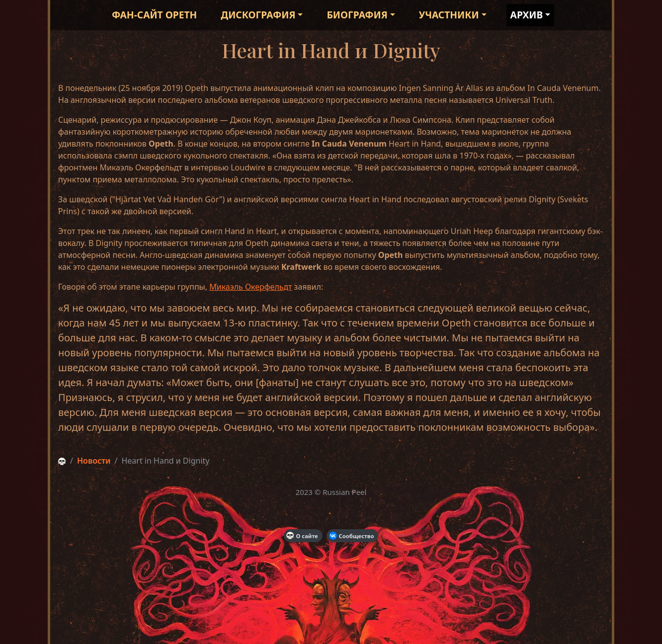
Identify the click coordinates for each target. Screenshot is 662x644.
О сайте (302, 536)
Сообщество (352, 536)
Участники (449, 15)
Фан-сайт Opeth (154, 15)
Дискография (258, 15)
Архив (527, 15)
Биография (357, 15)
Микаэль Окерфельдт (250, 287)
